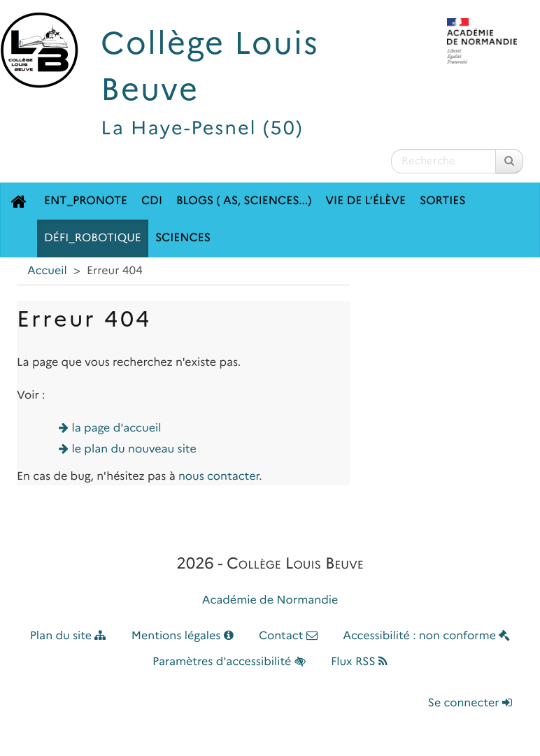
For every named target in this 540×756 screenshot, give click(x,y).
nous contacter (219, 477)
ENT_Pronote (86, 201)
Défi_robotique (93, 238)
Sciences (183, 238)
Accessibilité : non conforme (426, 636)
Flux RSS (359, 662)
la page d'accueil (117, 428)
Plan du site (68, 636)
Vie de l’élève (365, 201)
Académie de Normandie (270, 600)
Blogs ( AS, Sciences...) (244, 201)
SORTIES (443, 201)
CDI (152, 201)
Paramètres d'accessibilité (229, 662)
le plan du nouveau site (134, 449)
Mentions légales (183, 636)
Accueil (47, 271)
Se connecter (470, 703)
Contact (288, 636)
